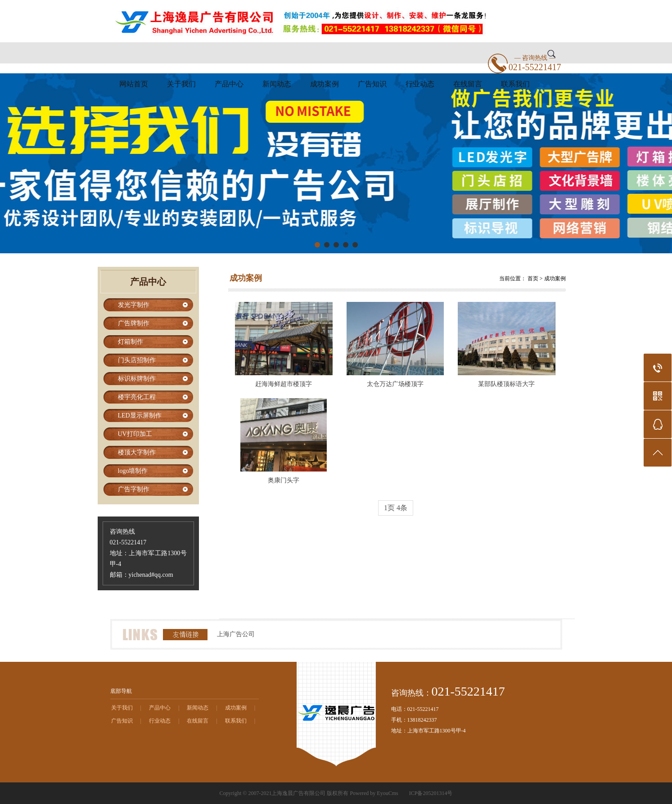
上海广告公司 (236, 634)
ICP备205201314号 (431, 793)
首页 (533, 278)
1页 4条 (396, 508)
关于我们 (181, 84)
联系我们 (515, 84)
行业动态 (420, 84)
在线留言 (468, 84)
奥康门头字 (284, 480)
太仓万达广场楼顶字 (395, 384)
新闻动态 (277, 84)
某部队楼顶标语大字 (506, 384)
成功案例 (325, 84)
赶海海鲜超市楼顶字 (284, 384)
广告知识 (372, 84)
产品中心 (229, 84)
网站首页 (134, 84)
